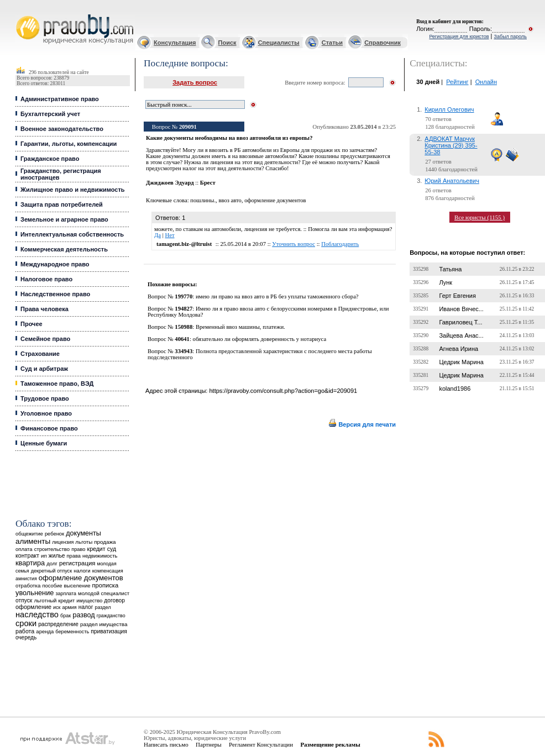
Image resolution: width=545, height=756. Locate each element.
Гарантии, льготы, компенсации (69, 144)
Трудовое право (45, 398)
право (78, 549)
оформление (33, 607)
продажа (105, 542)
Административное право (60, 99)
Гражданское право (50, 159)
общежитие (29, 534)
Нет (169, 235)
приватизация (109, 631)
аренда (45, 631)
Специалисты (279, 43)
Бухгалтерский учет (50, 114)
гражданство (111, 616)
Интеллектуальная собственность (72, 234)
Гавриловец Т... (460, 322)
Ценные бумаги (44, 443)
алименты (33, 541)
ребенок (54, 534)
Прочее (32, 324)
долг (52, 563)
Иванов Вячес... (461, 309)
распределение (58, 624)
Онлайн (486, 82)
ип (44, 556)
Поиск (227, 43)
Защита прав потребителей (62, 204)
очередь (26, 637)
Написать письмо (166, 744)
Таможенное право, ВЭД (57, 384)
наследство (37, 615)
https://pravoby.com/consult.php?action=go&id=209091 (283, 391)
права (74, 556)
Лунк (446, 282)
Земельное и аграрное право (64, 219)
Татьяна (450, 269)
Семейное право (45, 339)
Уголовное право (46, 413)
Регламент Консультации (261, 744)
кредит (96, 549)
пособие (52, 586)
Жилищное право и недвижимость (73, 190)
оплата (24, 549)
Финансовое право (49, 428)
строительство (52, 549)
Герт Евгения (457, 296)
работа (25, 631)
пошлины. (203, 200)
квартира (30, 563)
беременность (72, 632)
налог (86, 607)
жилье (57, 556)
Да (158, 235)
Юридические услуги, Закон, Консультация (21, 15)
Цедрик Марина (461, 362)
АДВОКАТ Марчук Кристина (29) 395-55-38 (451, 145)
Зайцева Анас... (461, 335)
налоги (82, 571)
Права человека (44, 309)
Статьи (332, 43)
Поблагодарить (340, 244)
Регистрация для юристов (459, 36)
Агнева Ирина (458, 349)
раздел (103, 607)
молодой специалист (104, 593)
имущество (89, 601)
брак (65, 616)
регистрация (77, 563)
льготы (84, 542)
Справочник (382, 43)
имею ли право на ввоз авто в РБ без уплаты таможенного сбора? (277, 296)
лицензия (63, 542)
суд (112, 549)
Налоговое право (46, 279)
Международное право (55, 264)
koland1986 (455, 389)
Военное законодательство (62, 129)
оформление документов (81, 578)
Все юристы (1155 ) (480, 217)
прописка (106, 585)
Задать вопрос (195, 82)
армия (70, 607)
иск (57, 607)
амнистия (26, 579)
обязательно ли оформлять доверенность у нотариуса (260, 339)
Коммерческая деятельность (64, 249)
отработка (28, 586)
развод (83, 615)
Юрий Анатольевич (452, 181)
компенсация (108, 571)
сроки (26, 623)
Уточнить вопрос (294, 244)
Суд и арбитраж (44, 369)
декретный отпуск (52, 571)
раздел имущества (104, 624)
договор (114, 600)
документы (83, 533)
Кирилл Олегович (449, 109)
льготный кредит (54, 600)
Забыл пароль (510, 36)
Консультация (175, 43)
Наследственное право (55, 294)
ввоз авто (230, 200)
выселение (77, 586)
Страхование (40, 354)
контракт (27, 555)
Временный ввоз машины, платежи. (240, 327)
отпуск (24, 600)
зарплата (66, 594)
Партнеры (209, 744)
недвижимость (100, 556)
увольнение (35, 593)
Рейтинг (457, 82)
